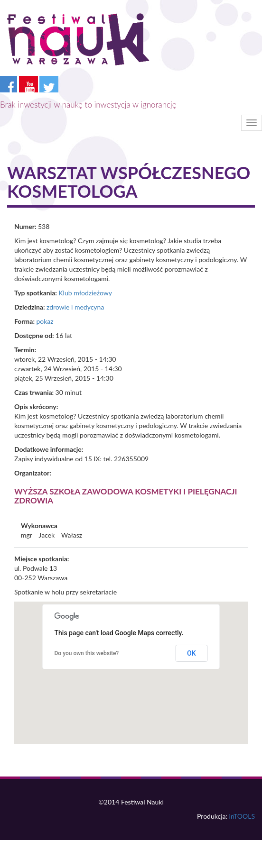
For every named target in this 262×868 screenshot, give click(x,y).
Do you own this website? (87, 653)
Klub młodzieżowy (85, 293)
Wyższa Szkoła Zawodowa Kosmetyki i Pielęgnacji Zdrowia (126, 496)
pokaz (45, 321)
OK (192, 653)
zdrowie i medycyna (75, 307)
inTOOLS (242, 816)
